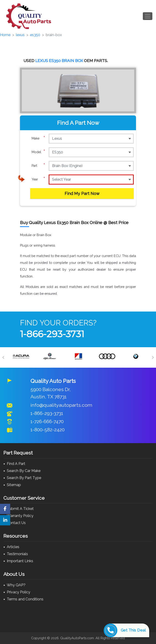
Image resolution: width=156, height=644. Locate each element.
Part (38, 166)
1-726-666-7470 (47, 421)
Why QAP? (16, 585)
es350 (35, 35)
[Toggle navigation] (148, 16)
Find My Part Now (82, 193)
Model (38, 152)
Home (5, 35)
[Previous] (3, 357)
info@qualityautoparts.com (61, 405)
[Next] (153, 357)
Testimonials (17, 554)
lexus (20, 35)
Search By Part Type (24, 478)
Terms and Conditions (25, 599)
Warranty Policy (20, 516)
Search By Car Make (24, 471)
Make (38, 138)
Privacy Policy (19, 592)
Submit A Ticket (20, 509)
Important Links (20, 561)
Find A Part (16, 464)
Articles (13, 547)
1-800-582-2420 (48, 430)
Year (38, 179)
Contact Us (16, 523)
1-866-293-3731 (52, 334)
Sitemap (14, 485)
